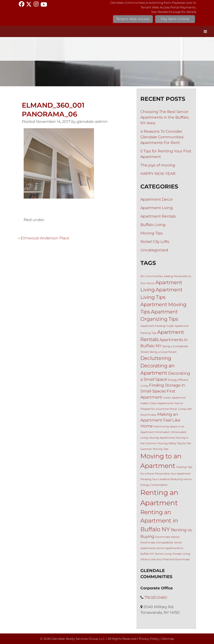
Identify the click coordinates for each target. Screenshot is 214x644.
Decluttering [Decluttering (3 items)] (156, 358)
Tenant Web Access (133, 19)
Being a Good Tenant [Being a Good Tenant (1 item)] (163, 352)
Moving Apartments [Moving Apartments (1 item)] (162, 438)
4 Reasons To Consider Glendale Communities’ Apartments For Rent (162, 137)
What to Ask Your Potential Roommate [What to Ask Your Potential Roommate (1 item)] (165, 559)
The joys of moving (158, 165)
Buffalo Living (153, 225)
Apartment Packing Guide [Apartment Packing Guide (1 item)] (157, 326)
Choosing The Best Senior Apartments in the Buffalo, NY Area (165, 117)
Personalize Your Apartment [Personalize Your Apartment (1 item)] (173, 474)
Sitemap (168, 639)
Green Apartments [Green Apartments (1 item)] (161, 403)
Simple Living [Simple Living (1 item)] (181, 554)
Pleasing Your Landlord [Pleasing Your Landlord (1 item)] (155, 479)
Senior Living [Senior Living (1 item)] (163, 554)
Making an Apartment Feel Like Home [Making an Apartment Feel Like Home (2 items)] (160, 420)
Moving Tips (152, 233)
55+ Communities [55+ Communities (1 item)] (152, 276)
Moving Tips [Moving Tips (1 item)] (161, 449)
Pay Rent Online (175, 19)
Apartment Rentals (158, 216)
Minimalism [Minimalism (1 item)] (163, 432)
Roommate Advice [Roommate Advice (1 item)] (167, 537)
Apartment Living (157, 208)
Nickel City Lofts (155, 242)
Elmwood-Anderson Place (45, 238)
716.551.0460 (156, 597)
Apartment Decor (157, 199)
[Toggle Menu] (205, 31)
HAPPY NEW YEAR (158, 174)
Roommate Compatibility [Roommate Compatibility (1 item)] (157, 543)
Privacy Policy (149, 639)
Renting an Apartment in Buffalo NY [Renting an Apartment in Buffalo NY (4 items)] (159, 521)
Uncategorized (154, 250)
